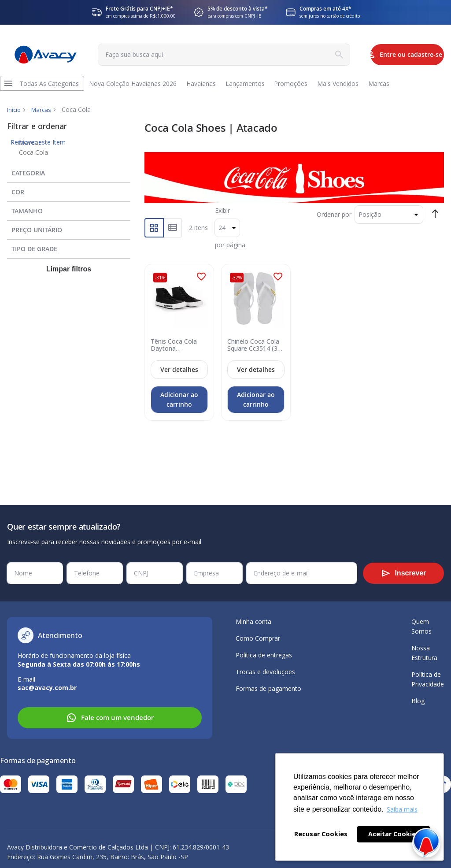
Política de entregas (264, 655)
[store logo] (42, 55)
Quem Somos (421, 626)
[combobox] (205, 55)
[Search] (307, 55)
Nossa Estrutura (424, 653)
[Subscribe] (403, 573)
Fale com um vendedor (110, 718)
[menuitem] (51, 87)
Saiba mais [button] (402, 809)
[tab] (69, 178)
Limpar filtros (69, 276)
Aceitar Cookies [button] (394, 834)
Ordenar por (334, 221)
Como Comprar (258, 638)
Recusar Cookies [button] (321, 834)
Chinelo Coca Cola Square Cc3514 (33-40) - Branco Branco (255, 351)
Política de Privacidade (428, 679)
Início (15, 117)
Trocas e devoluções (265, 672)
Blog (418, 701)
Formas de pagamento (268, 688)
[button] (201, 283)
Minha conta (253, 621)
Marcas (43, 117)
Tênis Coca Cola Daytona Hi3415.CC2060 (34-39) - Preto (175, 351)
